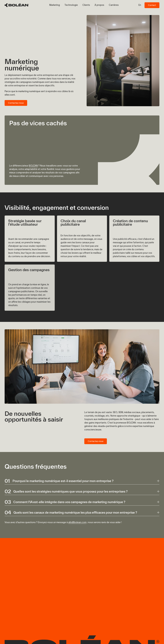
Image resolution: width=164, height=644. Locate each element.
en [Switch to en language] (140, 5)
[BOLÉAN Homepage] (17, 5)
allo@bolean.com (77, 522)
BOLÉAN (33, 166)
